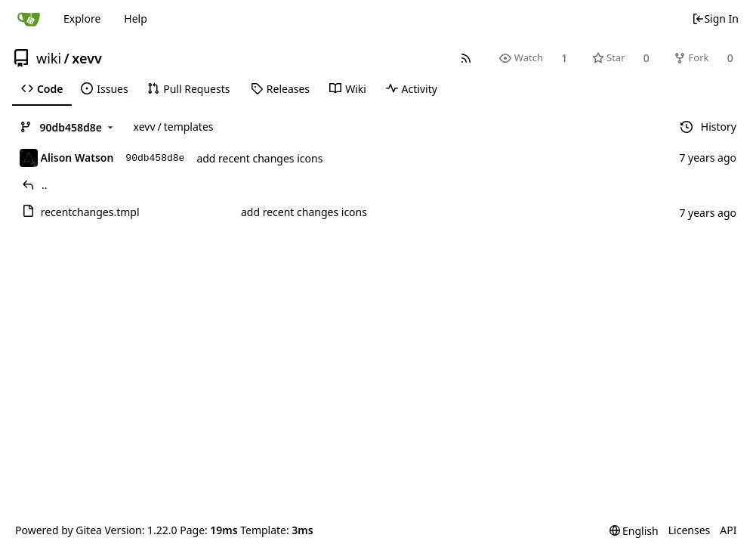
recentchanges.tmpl (90, 212)
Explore (82, 19)
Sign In (715, 19)
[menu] (634, 531)
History (708, 127)
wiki (49, 58)
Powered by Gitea (59, 530)
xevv (87, 58)
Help (136, 19)
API (728, 530)
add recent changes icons (259, 158)
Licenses (690, 530)
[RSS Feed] (466, 58)
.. (45, 185)
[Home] (29, 19)
